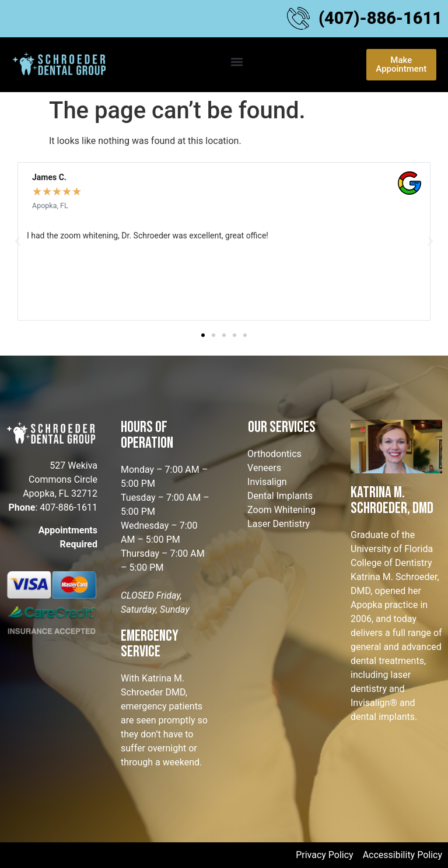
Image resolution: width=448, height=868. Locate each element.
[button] (237, 62)
